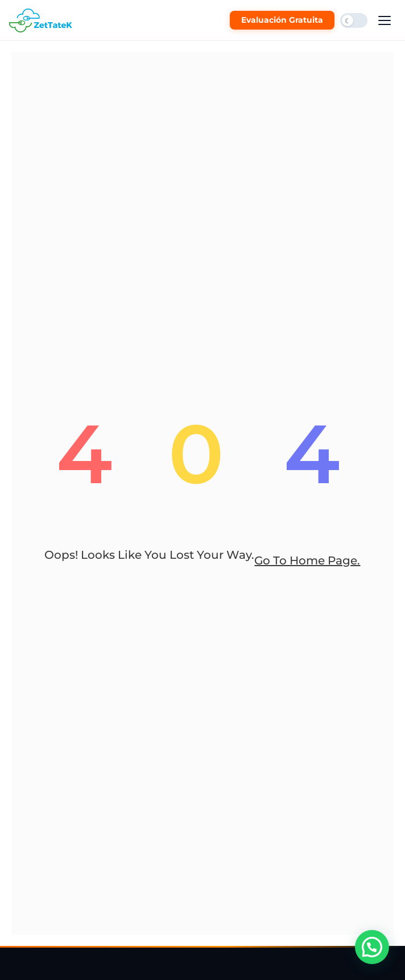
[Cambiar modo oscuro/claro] (354, 20)
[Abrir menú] (385, 20)
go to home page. (307, 560)
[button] (372, 947)
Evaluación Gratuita (282, 20)
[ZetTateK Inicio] (43, 20)
